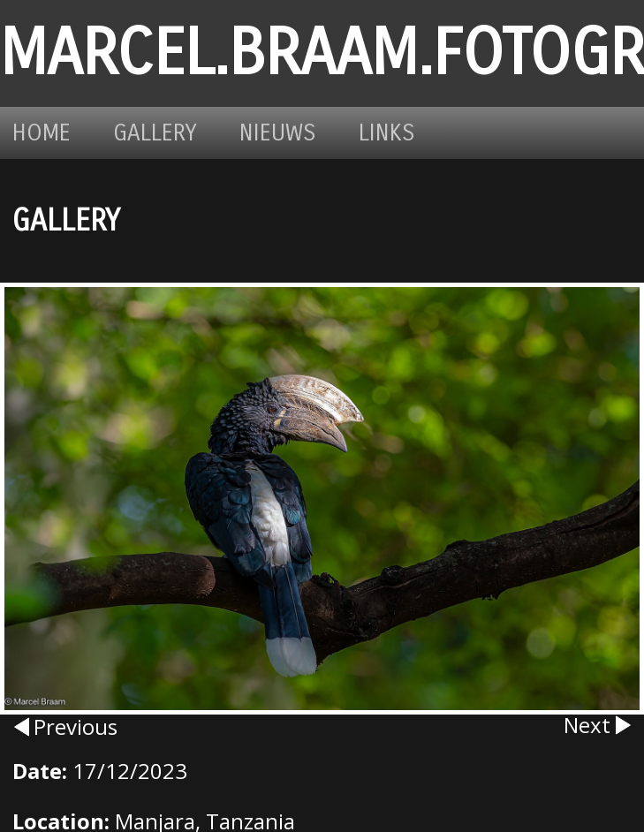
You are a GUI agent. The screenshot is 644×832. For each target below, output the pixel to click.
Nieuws (278, 133)
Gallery (155, 133)
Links (387, 133)
